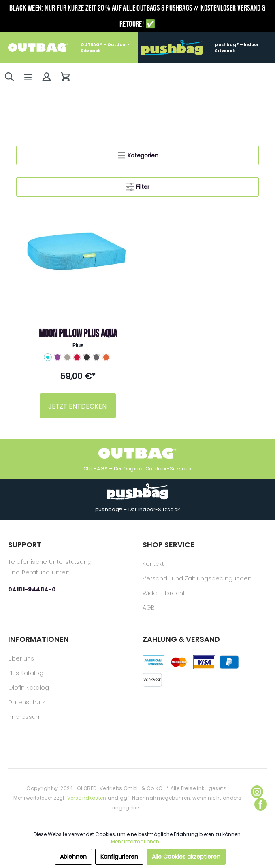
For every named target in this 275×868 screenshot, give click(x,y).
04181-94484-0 (32, 589)
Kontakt (153, 564)
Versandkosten (87, 798)
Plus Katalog (26, 673)
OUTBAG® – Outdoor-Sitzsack (69, 48)
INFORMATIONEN (38, 639)
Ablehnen (73, 857)
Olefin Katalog (29, 688)
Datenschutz (27, 702)
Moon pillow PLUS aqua (78, 334)
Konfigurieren (119, 857)
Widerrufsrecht (164, 593)
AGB (149, 608)
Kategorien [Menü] (138, 154)
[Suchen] (9, 77)
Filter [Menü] (137, 185)
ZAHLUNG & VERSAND (181, 639)
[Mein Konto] (47, 77)
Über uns (21, 658)
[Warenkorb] (65, 77)
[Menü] (28, 77)
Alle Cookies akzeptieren (186, 857)
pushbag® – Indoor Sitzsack (200, 48)
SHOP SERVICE (168, 545)
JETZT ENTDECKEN (77, 406)
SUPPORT (25, 545)
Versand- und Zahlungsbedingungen (197, 578)
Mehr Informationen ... (137, 842)
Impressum (25, 717)
